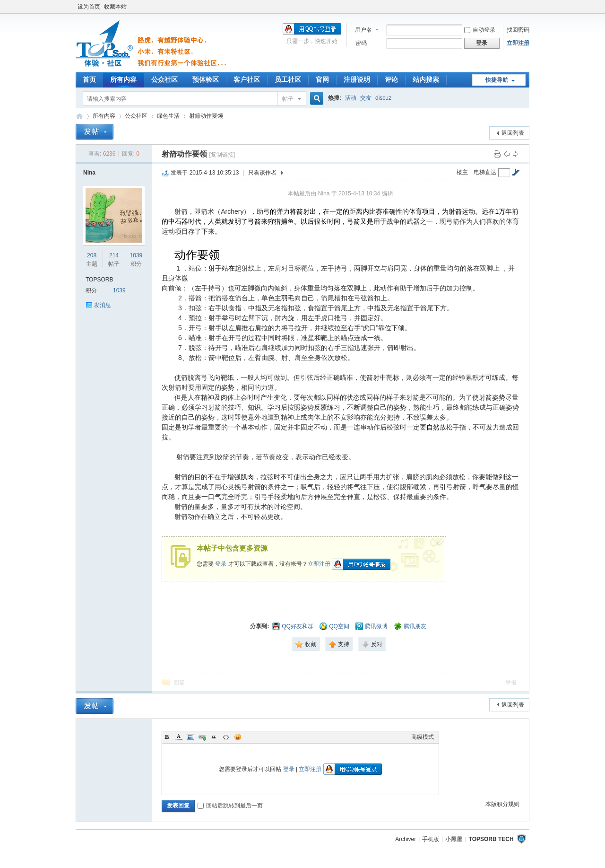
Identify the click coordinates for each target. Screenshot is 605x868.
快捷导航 (497, 80)
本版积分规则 (502, 804)
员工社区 (288, 79)
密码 (361, 43)
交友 (366, 98)
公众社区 (164, 79)
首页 (89, 79)
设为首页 (89, 7)
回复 (179, 683)
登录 (221, 564)
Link (202, 737)
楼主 (462, 172)
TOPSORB (99, 280)
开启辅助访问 (527, 7)
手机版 (431, 839)
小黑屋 (454, 839)
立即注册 (518, 43)
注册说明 (357, 79)
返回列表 (513, 133)
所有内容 (123, 79)
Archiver (406, 839)
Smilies (238, 737)
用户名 (363, 30)
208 (92, 255)
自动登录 (480, 30)
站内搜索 (426, 79)
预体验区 (206, 79)
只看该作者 (262, 173)
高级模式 (423, 737)
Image (190, 737)
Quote (214, 737)
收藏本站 (115, 7)
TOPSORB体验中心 (79, 116)
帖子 (288, 99)
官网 (322, 79)
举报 (511, 683)
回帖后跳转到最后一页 (230, 806)
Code (226, 737)
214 (114, 255)
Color (179, 737)
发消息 (103, 305)
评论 (391, 79)
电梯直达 (485, 172)
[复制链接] (222, 155)
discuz (383, 98)
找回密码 (518, 30)
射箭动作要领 (206, 116)
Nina (89, 173)
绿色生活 (168, 116)
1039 (136, 255)
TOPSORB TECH (491, 839)
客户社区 (247, 79)
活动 (351, 98)
